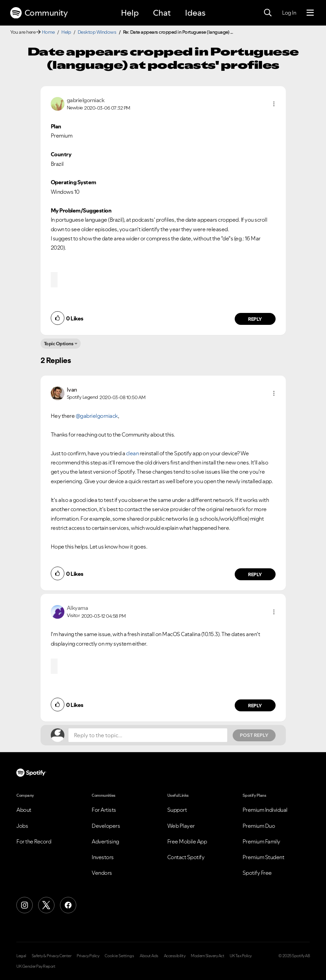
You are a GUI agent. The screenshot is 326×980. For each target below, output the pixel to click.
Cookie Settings (119, 956)
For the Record (34, 841)
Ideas (195, 13)
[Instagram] (25, 905)
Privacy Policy (88, 956)
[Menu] (310, 13)
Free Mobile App (187, 841)
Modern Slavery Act (207, 956)
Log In (289, 13)
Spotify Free (257, 873)
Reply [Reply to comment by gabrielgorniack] (255, 319)
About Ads (149, 956)
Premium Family (261, 841)
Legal (21, 956)
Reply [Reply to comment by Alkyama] (255, 706)
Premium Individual (265, 810)
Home (48, 32)
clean (133, 453)
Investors (103, 857)
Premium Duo (259, 826)
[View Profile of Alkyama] (77, 608)
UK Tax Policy (241, 956)
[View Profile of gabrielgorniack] (86, 100)
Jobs (22, 826)
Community (39, 13)
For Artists (104, 810)
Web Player (181, 826)
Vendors (102, 873)
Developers (106, 826)
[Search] (268, 13)
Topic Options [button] (59, 344)
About (24, 810)
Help (130, 13)
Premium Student (263, 857)
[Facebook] (68, 905)
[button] (274, 104)
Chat (162, 13)
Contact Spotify (186, 857)
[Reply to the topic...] (148, 735)
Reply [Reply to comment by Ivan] (255, 574)
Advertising (105, 841)
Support (177, 810)
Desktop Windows (97, 32)
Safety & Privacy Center (52, 956)
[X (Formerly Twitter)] (46, 905)
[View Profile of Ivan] (72, 390)
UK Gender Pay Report (36, 966)
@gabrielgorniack (97, 416)
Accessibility (175, 956)
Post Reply (254, 735)
